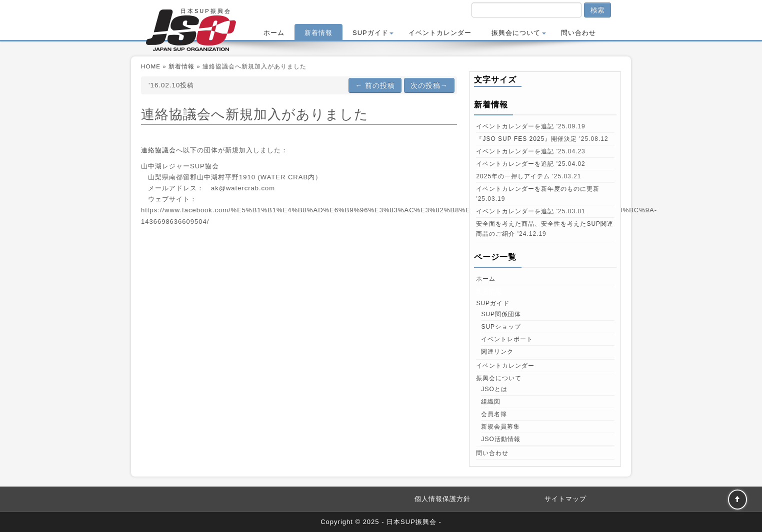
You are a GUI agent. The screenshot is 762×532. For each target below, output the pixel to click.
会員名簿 (494, 414)
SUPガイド (373, 33)
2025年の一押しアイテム (513, 176)
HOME (151, 66)
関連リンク (497, 352)
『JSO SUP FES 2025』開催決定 (526, 139)
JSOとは (494, 389)
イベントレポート (507, 339)
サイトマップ (565, 499)
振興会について (519, 33)
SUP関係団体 (501, 314)
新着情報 (318, 33)
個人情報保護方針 (442, 499)
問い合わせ (578, 33)
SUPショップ (501, 327)
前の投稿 (375, 85)
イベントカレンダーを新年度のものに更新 (538, 189)
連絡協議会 (158, 150)
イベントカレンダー (440, 33)
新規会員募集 (500, 427)
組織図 (491, 402)
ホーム (274, 33)
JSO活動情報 (500, 439)
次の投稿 (429, 85)
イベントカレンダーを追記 (515, 126)
